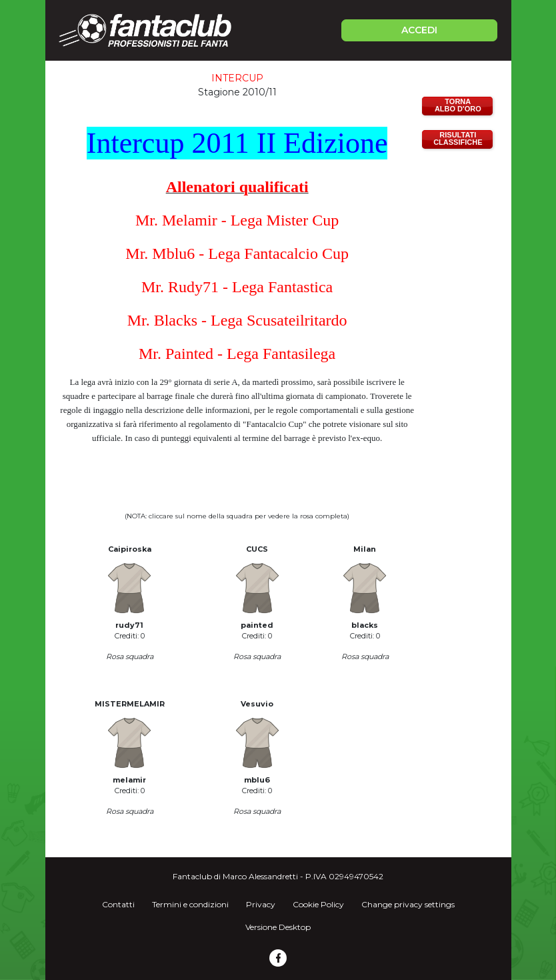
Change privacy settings (408, 904)
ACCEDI (419, 30)
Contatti (118, 904)
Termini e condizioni (190, 904)
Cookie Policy (318, 904)
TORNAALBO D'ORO (458, 105)
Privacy (261, 904)
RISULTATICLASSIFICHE (458, 138)
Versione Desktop (278, 927)
